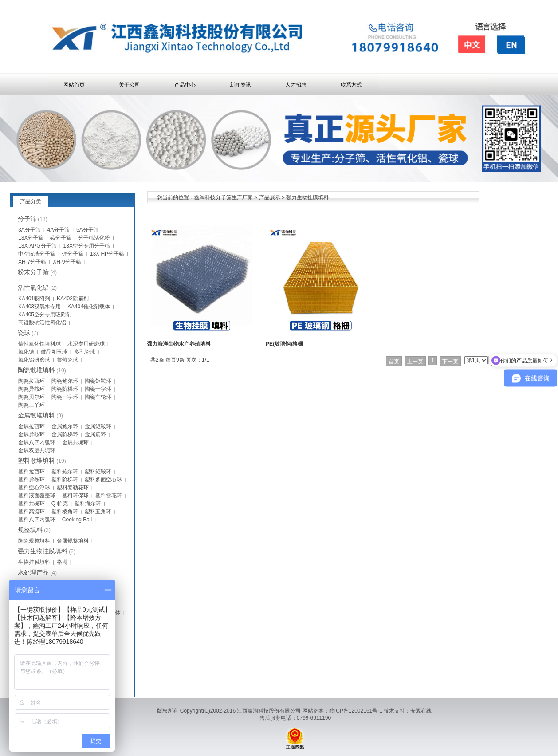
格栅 (62, 562)
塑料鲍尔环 (65, 472)
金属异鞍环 (31, 434)
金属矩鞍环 (98, 426)
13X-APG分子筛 (37, 246)
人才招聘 (296, 85)
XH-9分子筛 (67, 262)
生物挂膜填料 (34, 562)
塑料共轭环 (31, 504)
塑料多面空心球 (103, 480)
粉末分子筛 (33, 272)
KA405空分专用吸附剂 (45, 315)
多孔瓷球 (85, 352)
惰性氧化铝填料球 (39, 344)
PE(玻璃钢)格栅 (284, 344)
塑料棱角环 (65, 512)
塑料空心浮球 (34, 488)
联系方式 (351, 85)
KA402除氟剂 (73, 299)
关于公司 (130, 85)
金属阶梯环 (65, 434)
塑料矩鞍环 (98, 472)
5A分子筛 (88, 230)
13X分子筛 (31, 238)
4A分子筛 (59, 230)
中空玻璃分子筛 (37, 254)
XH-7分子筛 (32, 262)
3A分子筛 (29, 230)
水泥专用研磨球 (86, 344)
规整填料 (30, 530)
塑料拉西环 (31, 472)
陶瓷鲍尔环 (65, 381)
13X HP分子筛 (107, 254)
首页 (394, 362)
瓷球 (24, 333)
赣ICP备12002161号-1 (356, 711)
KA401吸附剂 (34, 299)
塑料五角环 (98, 512)
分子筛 (27, 219)
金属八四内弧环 (37, 442)
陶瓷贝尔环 (31, 397)
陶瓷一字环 (65, 397)
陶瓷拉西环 (31, 381)
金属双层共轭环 (37, 450)
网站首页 (74, 85)
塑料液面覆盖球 (37, 496)
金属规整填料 (73, 541)
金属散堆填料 (36, 415)
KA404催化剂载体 (89, 307)
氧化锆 (26, 352)
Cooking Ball (77, 520)
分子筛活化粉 (94, 238)
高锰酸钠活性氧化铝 (42, 323)
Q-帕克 (60, 504)
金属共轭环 (75, 442)
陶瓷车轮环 (98, 397)
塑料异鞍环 (31, 480)
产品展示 (270, 197)
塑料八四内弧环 (37, 520)
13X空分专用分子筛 (87, 246)
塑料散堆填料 (36, 461)
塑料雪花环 (109, 496)
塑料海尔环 (88, 504)
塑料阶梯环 (65, 480)
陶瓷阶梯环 (65, 389)
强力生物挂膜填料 (307, 197)
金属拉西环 (31, 426)
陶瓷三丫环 (31, 405)
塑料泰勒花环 (73, 488)
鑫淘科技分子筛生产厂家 (224, 197)
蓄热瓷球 (67, 360)
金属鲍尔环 (65, 426)
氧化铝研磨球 (34, 360)
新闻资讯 (240, 85)
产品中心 (185, 85)
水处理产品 (33, 572)
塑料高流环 (31, 512)
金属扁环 (95, 434)
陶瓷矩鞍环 (98, 381)
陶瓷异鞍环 (31, 389)
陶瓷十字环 (98, 389)
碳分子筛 (61, 238)
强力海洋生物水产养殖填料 (179, 344)
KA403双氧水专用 (39, 307)
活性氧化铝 (33, 287)
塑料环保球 (75, 496)
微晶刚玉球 (54, 352)
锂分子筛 (73, 254)
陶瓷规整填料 (34, 541)
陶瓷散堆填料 (36, 370)
